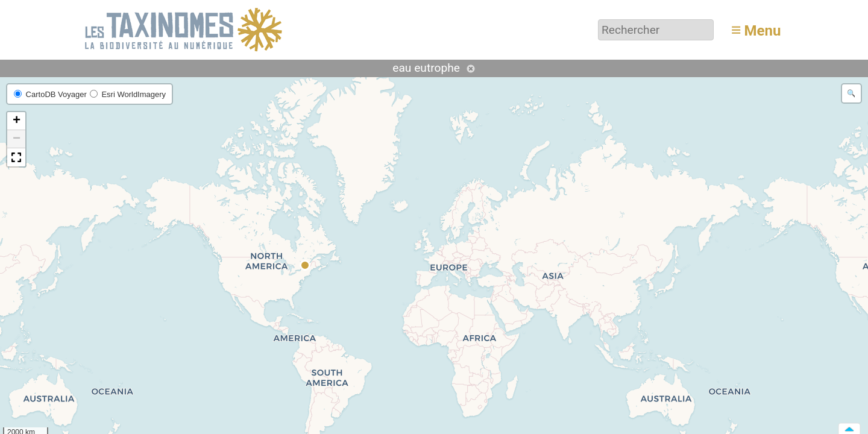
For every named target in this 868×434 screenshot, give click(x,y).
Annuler (471, 69)
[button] (306, 266)
